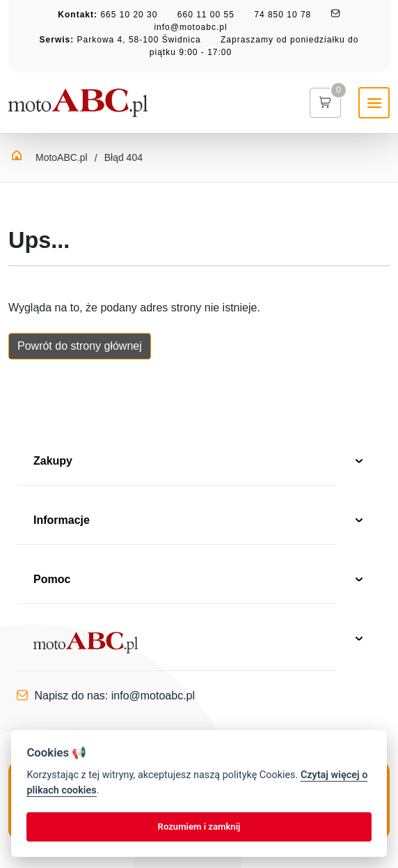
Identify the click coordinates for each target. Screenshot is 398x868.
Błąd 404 (124, 157)
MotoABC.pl (62, 157)
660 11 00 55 (206, 15)
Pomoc (199, 581)
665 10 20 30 (129, 15)
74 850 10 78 (282, 15)
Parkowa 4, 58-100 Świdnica (139, 40)
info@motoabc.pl (190, 27)
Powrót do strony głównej (80, 346)
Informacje (199, 521)
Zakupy (199, 462)
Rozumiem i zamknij (199, 827)
